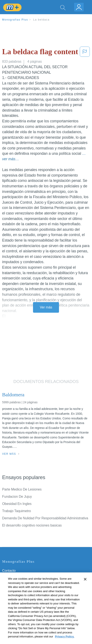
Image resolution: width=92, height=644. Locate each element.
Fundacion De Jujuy (17, 497)
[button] (85, 53)
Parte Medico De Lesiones (22, 489)
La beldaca (41, 20)
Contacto (9, 571)
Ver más (46, 307)
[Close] (85, 585)
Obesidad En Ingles (17, 504)
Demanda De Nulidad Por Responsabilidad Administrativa (45, 518)
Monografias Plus (15, 20)
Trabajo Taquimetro (17, 511)
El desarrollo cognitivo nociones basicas (32, 525)
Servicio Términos (16, 577)
